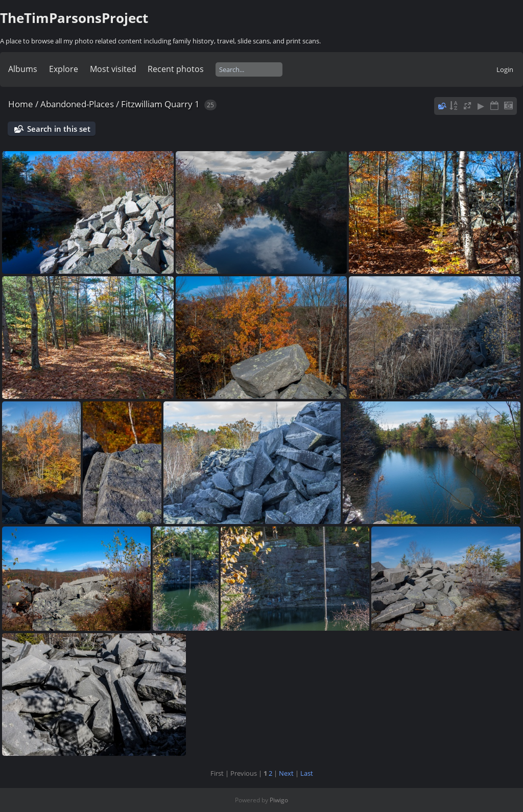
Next (286, 773)
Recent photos (176, 69)
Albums (23, 69)
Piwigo (279, 800)
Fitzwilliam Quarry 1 (160, 104)
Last (307, 773)
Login (505, 69)
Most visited (113, 69)
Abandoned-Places (77, 104)
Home (21, 104)
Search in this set (59, 129)
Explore (64, 69)
